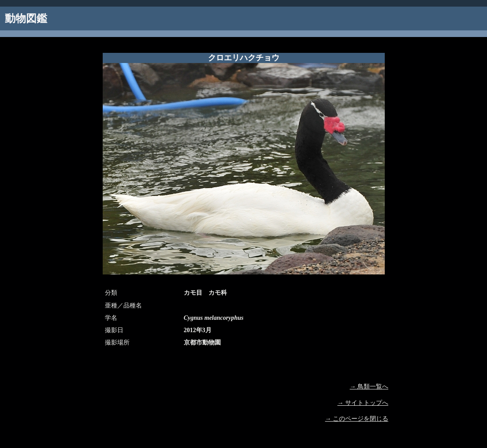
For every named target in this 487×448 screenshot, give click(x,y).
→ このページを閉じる (357, 419)
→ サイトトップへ (363, 403)
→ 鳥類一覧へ (369, 387)
